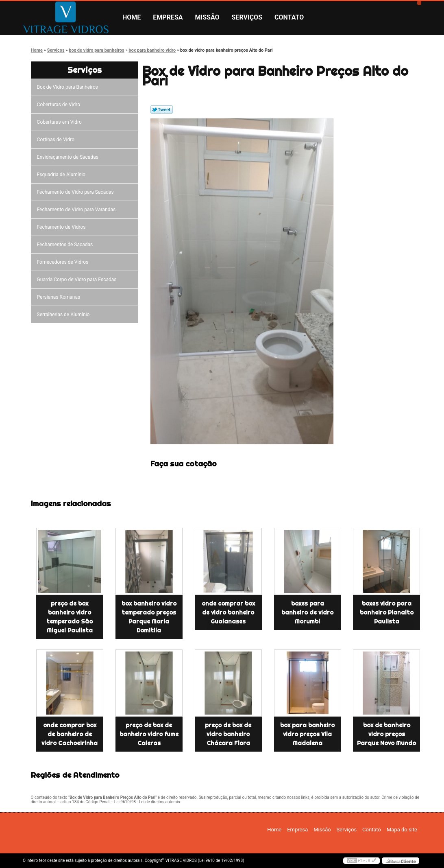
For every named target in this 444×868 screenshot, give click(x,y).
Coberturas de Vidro (60, 105)
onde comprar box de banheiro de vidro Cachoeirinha (70, 734)
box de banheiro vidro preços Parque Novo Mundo (386, 734)
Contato (289, 17)
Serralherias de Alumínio (65, 315)
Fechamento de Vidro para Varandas (78, 210)
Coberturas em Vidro (61, 122)
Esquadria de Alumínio (63, 175)
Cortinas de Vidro (57, 140)
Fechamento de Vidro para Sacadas (77, 192)
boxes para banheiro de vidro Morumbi (307, 612)
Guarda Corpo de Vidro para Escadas (78, 280)
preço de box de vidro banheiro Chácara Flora (228, 734)
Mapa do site (402, 830)
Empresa (168, 17)
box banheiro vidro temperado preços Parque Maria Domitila (149, 617)
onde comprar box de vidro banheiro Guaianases (228, 612)
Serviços (247, 17)
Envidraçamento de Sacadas (69, 157)
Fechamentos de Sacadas (66, 245)
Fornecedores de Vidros (64, 262)
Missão (207, 17)
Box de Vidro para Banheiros (69, 87)
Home (132, 17)
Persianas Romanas (60, 297)
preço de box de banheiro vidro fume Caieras (149, 734)
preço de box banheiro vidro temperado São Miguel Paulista (70, 617)
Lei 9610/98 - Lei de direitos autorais (147, 802)
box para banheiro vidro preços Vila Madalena (307, 734)
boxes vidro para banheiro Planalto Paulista (387, 612)
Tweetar (162, 109)
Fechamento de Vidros (63, 227)
